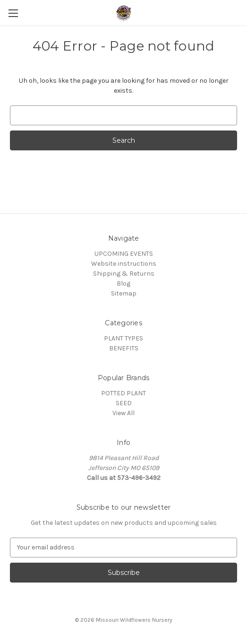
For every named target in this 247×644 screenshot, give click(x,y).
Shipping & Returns (124, 274)
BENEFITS (124, 348)
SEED (124, 403)
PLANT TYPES (123, 338)
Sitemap (124, 293)
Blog (123, 283)
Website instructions (124, 264)
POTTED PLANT (123, 393)
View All (123, 413)
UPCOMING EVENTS (124, 254)
